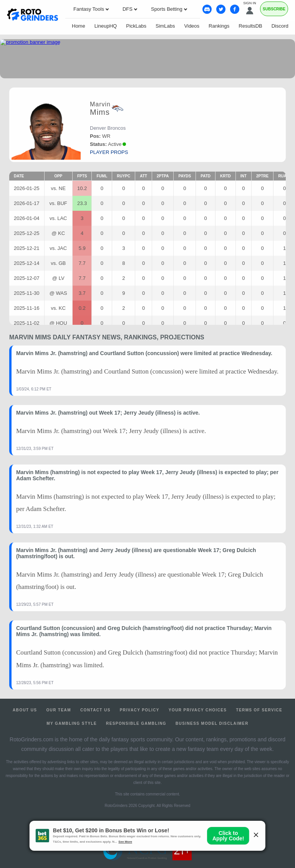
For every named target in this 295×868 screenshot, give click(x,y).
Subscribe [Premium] (274, 9)
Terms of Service (259, 710)
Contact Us (95, 710)
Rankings (219, 26)
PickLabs (136, 26)
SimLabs (165, 26)
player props (109, 152)
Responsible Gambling (136, 723)
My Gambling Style (72, 723)
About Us (25, 710)
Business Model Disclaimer (212, 723)
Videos (192, 26)
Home (79, 26)
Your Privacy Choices (198, 710)
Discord (280, 26)
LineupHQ (106, 26)
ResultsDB (250, 26)
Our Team (59, 710)
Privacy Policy (140, 710)
